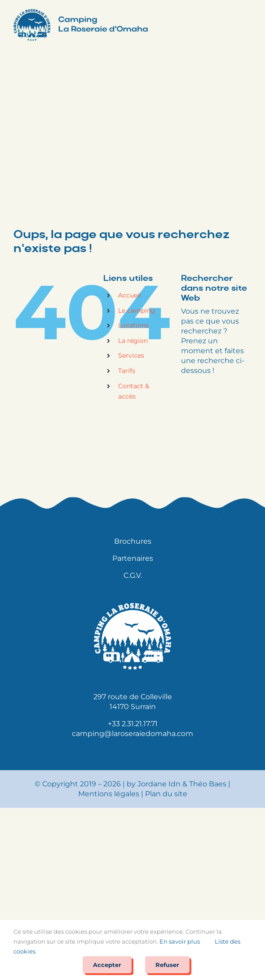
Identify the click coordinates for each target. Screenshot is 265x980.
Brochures (133, 541)
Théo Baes (208, 784)
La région (133, 341)
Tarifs (127, 371)
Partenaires (133, 558)
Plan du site (166, 794)
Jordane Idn (159, 784)
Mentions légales (109, 794)
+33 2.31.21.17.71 (133, 724)
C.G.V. (133, 575)
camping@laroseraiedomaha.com (132, 734)
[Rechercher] (240, 396)
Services (131, 355)
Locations (133, 325)
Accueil (130, 295)
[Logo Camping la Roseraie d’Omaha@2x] (81, 12)
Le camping (137, 310)
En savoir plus (180, 941)
